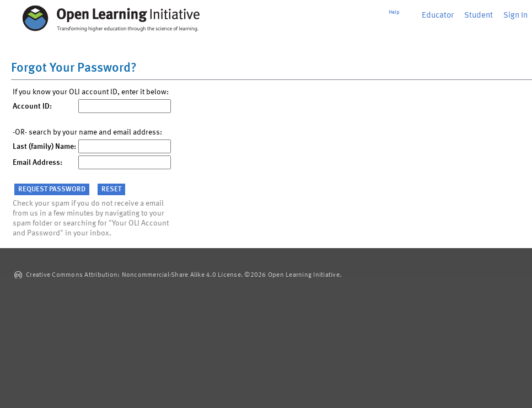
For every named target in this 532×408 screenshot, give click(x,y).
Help (394, 12)
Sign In (515, 16)
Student (479, 16)
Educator (438, 16)
